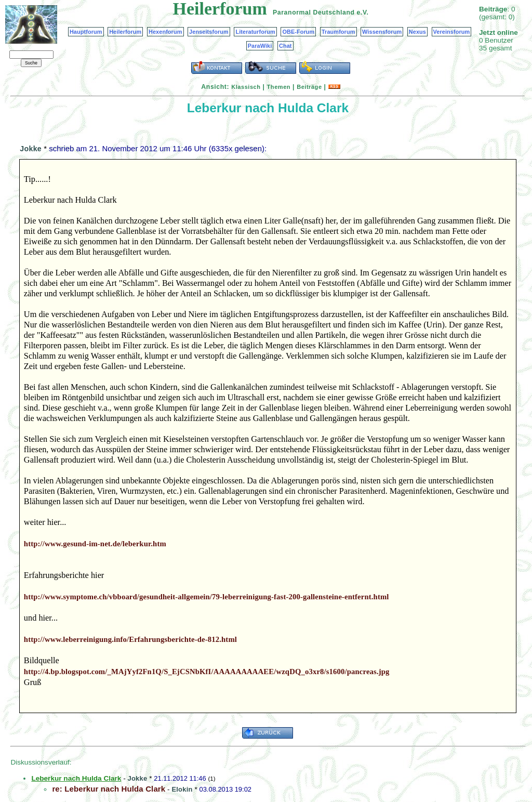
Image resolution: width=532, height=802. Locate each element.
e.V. (362, 12)
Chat (285, 46)
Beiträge (309, 87)
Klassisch (246, 87)
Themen (279, 87)
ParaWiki (260, 46)
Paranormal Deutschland (314, 12)
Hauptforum (86, 32)
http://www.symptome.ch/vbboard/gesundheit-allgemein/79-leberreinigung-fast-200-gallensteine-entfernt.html (207, 597)
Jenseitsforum (209, 32)
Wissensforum (382, 32)
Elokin (182, 789)
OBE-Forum (298, 32)
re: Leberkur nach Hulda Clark (109, 789)
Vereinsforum (452, 32)
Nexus (417, 32)
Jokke (31, 149)
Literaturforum (255, 32)
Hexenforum (165, 32)
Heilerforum (125, 32)
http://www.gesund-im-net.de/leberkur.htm (95, 544)
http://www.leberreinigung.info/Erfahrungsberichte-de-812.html (130, 639)
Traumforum (338, 32)
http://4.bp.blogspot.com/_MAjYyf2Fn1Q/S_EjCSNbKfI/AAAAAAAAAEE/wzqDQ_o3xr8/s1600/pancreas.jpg (207, 672)
